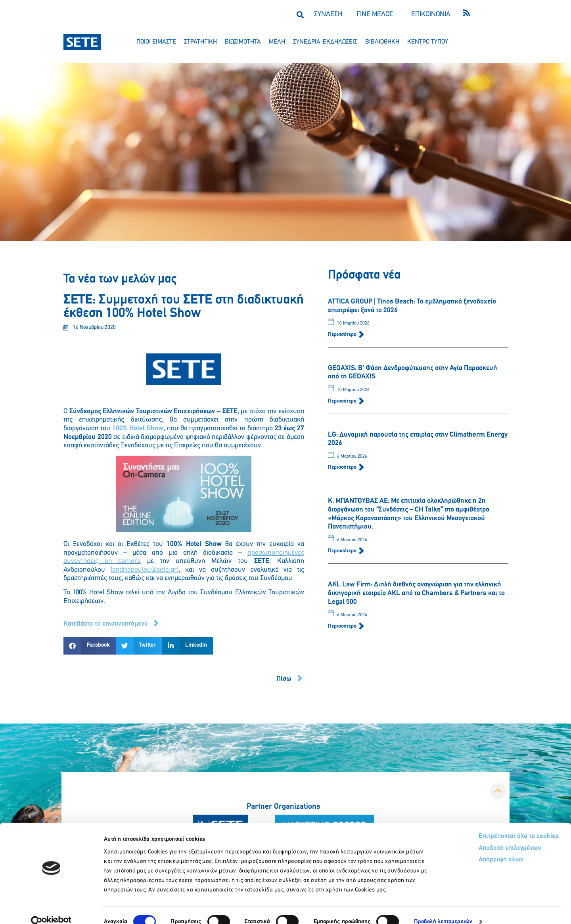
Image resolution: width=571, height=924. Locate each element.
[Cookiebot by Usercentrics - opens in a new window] (51, 909)
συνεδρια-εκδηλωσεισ (325, 42)
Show (155, 429)
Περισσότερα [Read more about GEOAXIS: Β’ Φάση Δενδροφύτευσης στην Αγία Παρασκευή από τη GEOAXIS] (343, 401)
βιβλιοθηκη (382, 42)
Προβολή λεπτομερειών (443, 908)
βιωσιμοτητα (243, 42)
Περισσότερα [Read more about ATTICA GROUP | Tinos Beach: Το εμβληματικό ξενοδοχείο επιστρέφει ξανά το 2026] (343, 335)
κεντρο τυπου (428, 42)
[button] (300, 14)
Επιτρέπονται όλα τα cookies (489, 823)
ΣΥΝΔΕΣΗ (328, 14)
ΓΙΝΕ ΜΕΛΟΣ (375, 14)
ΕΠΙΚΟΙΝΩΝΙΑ (431, 14)
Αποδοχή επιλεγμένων (481, 835)
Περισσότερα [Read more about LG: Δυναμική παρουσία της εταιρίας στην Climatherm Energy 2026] (343, 467)
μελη (277, 42)
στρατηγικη (200, 42)
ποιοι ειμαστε (156, 42)
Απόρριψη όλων (471, 847)
